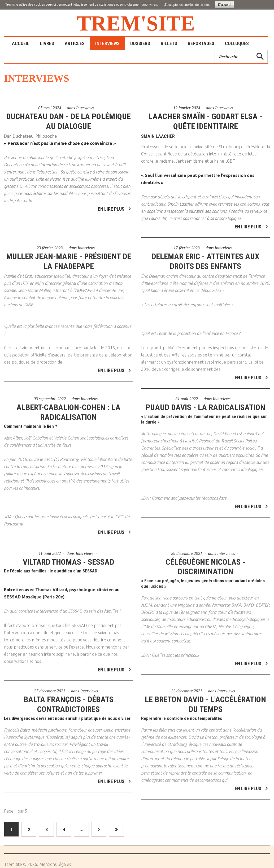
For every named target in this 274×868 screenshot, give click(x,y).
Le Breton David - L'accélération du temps (205, 701)
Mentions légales (55, 864)
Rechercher (215, 50)
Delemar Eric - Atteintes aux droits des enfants (205, 258)
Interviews (85, 108)
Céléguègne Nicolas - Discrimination (206, 563)
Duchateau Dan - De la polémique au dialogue (68, 121)
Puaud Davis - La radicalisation (205, 404)
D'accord (224, 5)
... (82, 829)
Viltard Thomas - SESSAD (68, 558)
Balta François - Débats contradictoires (69, 701)
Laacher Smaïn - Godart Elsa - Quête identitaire (205, 121)
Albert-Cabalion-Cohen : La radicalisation (68, 409)
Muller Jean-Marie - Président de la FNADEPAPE (69, 258)
